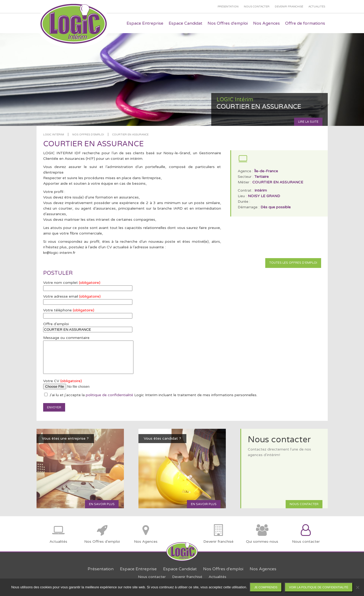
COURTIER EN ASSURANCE (130, 135)
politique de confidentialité (109, 395)
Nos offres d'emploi (88, 135)
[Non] (357, 587)
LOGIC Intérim (54, 135)
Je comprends (266, 587)
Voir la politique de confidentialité (319, 587)
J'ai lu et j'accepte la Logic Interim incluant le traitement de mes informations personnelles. (151, 395)
